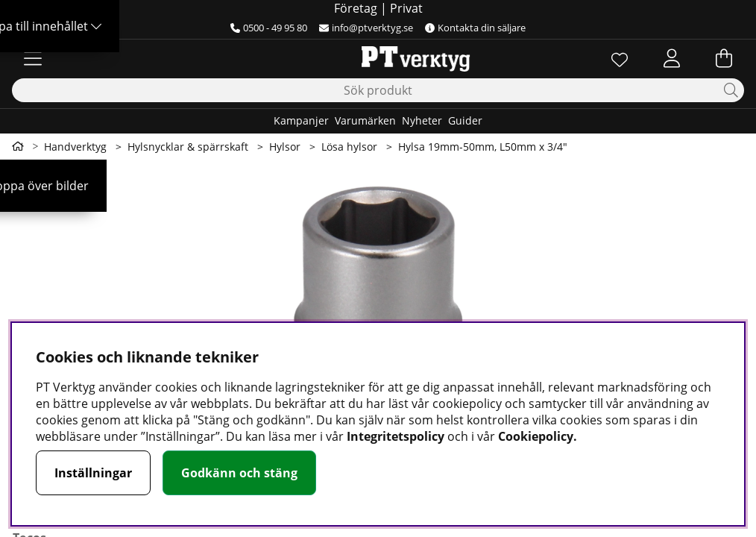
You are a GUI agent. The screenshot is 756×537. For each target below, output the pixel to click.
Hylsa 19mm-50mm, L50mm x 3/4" (483, 147)
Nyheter (422, 120)
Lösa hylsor (349, 147)
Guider (465, 120)
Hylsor (285, 147)
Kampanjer (301, 120)
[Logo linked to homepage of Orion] (378, 58)
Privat (406, 8)
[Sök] (378, 90)
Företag (356, 8)
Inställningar (93, 473)
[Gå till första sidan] (18, 146)
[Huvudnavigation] (33, 58)
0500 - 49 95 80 (269, 28)
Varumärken (365, 120)
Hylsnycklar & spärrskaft (188, 147)
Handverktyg (75, 147)
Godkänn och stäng (239, 473)
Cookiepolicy (536, 436)
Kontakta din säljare (475, 28)
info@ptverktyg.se (366, 28)
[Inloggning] (672, 58)
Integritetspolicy (396, 436)
